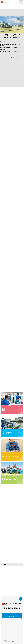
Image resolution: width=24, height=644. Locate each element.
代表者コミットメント (12, 628)
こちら (19, 57)
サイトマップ (12, 636)
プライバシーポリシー (12, 624)
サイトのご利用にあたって (12, 632)
